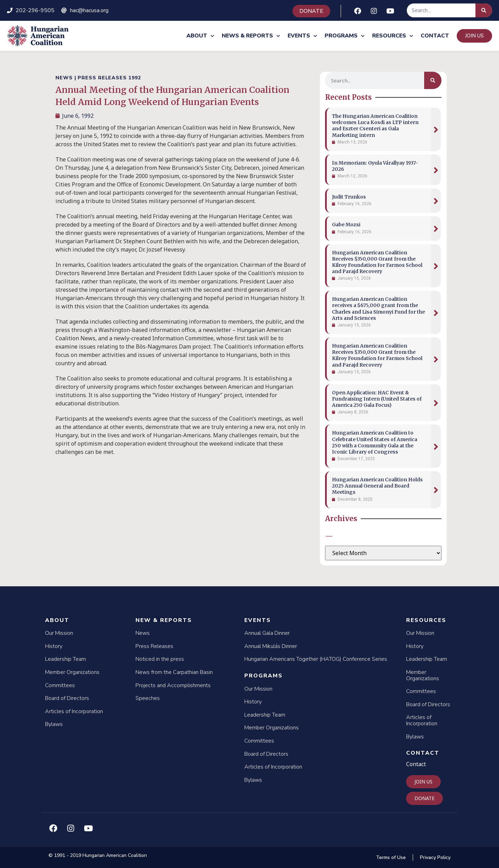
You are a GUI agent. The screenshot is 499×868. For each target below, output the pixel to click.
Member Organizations (72, 672)
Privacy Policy (435, 857)
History (54, 646)
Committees (60, 685)
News (143, 633)
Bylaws (54, 724)
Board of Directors (67, 698)
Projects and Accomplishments (173, 685)
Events (302, 36)
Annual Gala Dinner (267, 633)
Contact (435, 36)
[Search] (484, 10)
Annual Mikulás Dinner (271, 646)
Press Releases (154, 646)
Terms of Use (391, 857)
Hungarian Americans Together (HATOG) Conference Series (316, 659)
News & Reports (251, 36)
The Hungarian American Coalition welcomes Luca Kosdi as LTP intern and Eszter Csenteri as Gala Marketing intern (375, 126)
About (200, 36)
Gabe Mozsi (346, 225)
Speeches (148, 698)
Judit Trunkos (349, 197)
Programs (345, 36)
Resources (393, 36)
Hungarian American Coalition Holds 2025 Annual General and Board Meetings (377, 486)
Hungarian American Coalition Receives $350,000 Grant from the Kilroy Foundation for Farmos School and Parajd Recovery (377, 262)
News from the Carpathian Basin (174, 672)
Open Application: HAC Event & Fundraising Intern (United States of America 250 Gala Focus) (377, 399)
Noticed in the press (160, 659)
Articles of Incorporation (74, 711)
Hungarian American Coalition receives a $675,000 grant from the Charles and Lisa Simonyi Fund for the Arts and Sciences (378, 309)
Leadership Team (65, 659)
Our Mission (59, 633)
